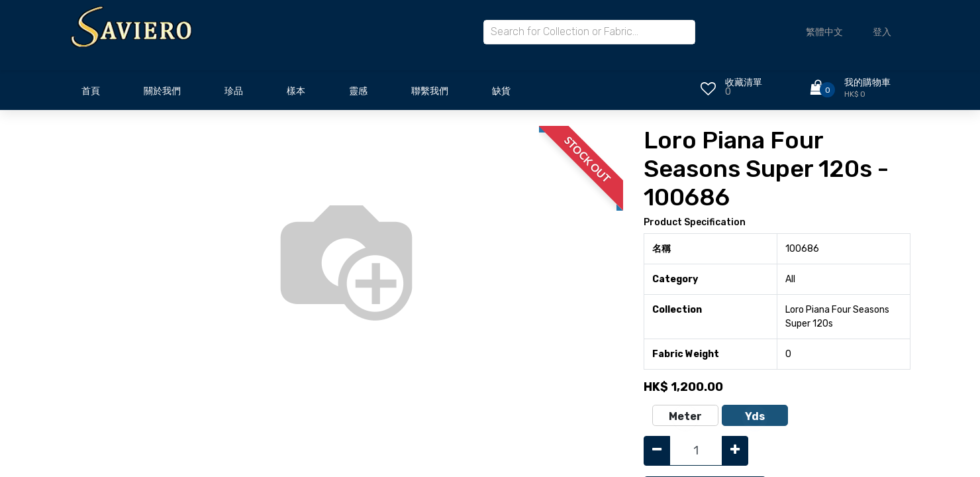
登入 (882, 32)
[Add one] (735, 451)
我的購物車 (867, 82)
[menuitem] (91, 95)
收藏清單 (744, 82)
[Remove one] (657, 451)
